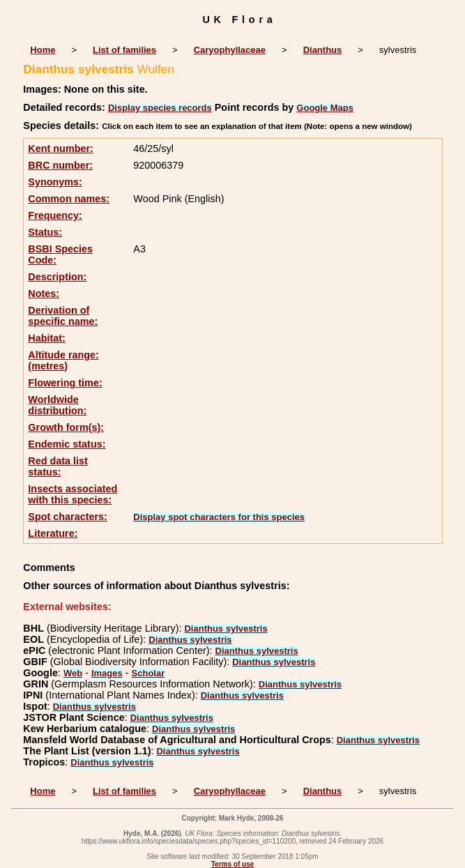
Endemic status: (67, 444)
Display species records (160, 108)
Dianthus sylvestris (226, 629)
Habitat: (47, 338)
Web (73, 673)
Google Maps (325, 108)
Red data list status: (58, 466)
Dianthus (323, 50)
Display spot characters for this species (219, 517)
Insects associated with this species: (73, 494)
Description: (57, 277)
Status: (45, 232)
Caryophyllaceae (230, 50)
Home (43, 50)
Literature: (53, 533)
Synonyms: (55, 182)
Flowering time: (65, 383)
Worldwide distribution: (57, 405)
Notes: (44, 294)
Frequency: (55, 215)
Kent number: (61, 149)
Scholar (148, 673)
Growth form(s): (66, 427)
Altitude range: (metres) (63, 360)
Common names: (69, 199)
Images (107, 673)
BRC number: (60, 165)
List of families (124, 50)
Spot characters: (68, 517)
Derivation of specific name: (63, 316)
